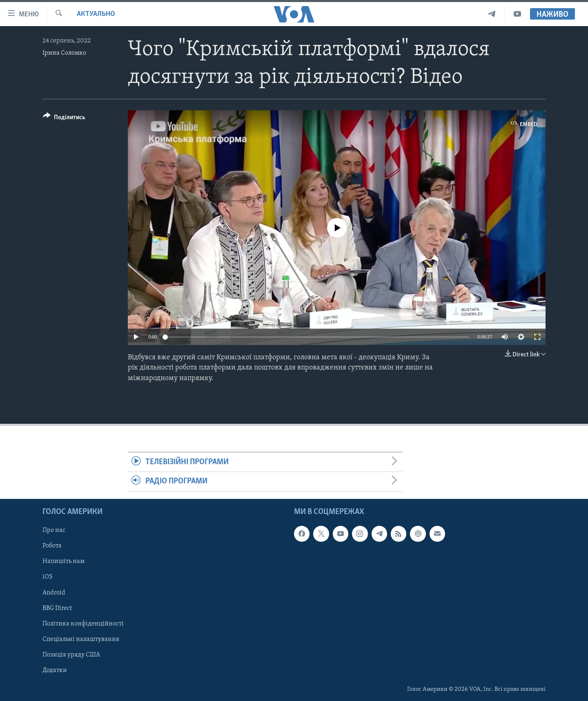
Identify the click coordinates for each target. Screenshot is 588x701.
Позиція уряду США (71, 654)
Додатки (55, 670)
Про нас (54, 530)
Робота (52, 546)
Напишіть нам (63, 561)
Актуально (96, 14)
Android (54, 592)
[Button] (64, 119)
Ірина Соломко (64, 53)
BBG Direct (57, 608)
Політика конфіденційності (83, 623)
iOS (48, 577)
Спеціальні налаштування (81, 639)
